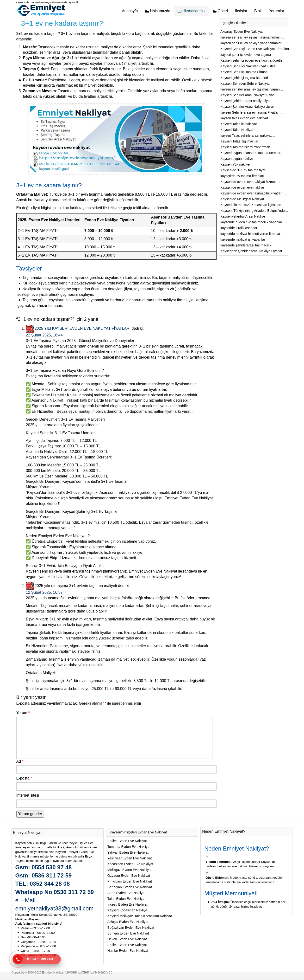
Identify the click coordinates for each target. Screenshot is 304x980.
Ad (20, 761)
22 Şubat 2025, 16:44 (44, 335)
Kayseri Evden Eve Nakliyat (88, 972)
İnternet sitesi (28, 795)
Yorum (23, 713)
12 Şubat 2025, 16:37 (44, 592)
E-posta (24, 778)
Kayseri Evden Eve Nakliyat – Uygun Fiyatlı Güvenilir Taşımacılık (47, 2)
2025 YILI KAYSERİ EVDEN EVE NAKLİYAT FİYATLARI (83, 328)
